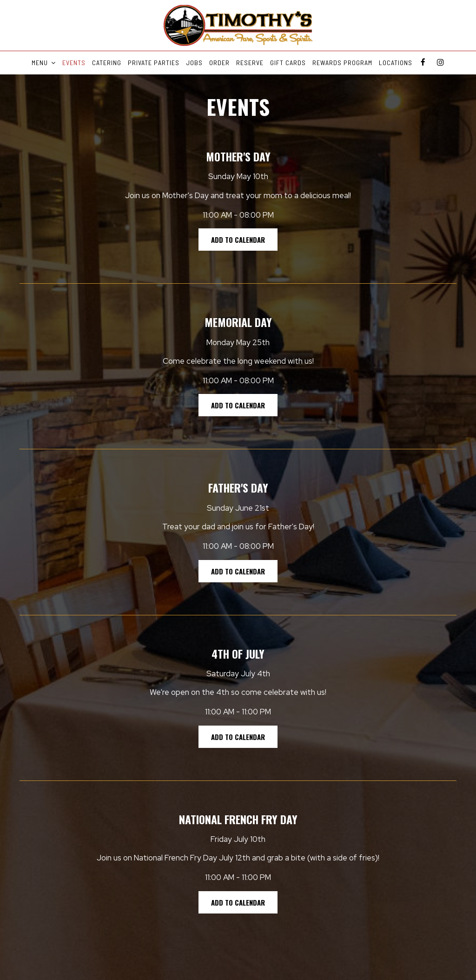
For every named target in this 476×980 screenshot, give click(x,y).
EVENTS (74, 63)
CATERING (107, 63)
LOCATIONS (396, 63)
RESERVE (250, 63)
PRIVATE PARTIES (154, 63)
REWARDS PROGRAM (342, 63)
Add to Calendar (238, 240)
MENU (44, 63)
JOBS (194, 63)
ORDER (219, 63)
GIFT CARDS (288, 63)
